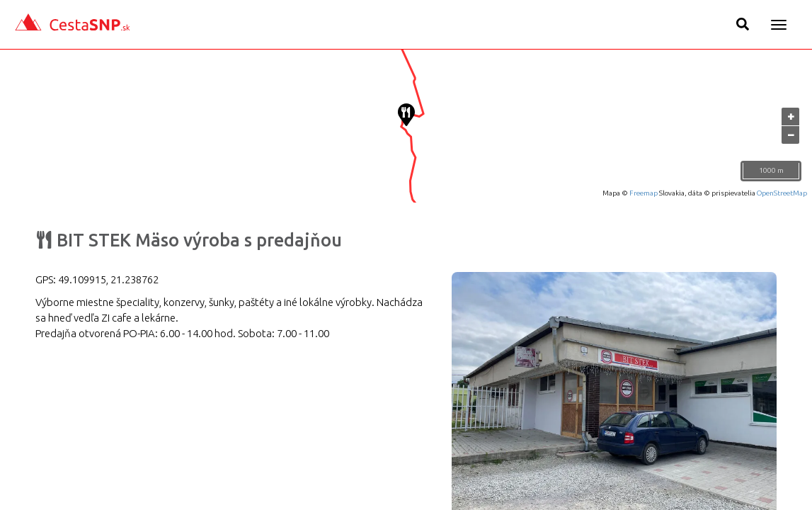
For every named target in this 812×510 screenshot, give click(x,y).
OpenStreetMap (782, 193)
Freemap (644, 193)
